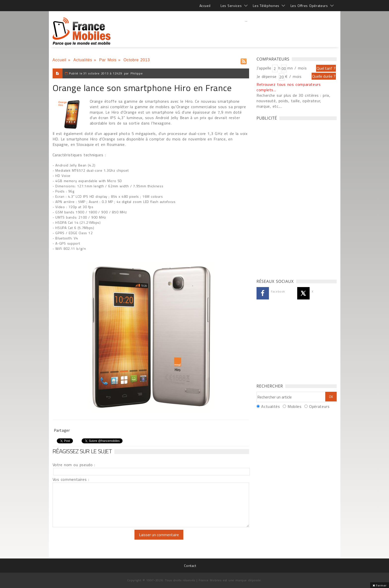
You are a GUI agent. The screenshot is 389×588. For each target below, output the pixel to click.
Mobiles (294, 406)
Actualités (83, 60)
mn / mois (297, 68)
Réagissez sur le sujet (82, 451)
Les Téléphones (266, 6)
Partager (62, 430)
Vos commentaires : (71, 479)
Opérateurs (319, 406)
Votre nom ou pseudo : (74, 465)
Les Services (231, 6)
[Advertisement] (246, 31)
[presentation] (94, 539)
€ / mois (293, 76)
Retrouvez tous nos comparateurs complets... (289, 87)
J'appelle (264, 68)
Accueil (205, 6)
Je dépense (267, 76)
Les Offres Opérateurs (309, 6)
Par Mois (108, 60)
